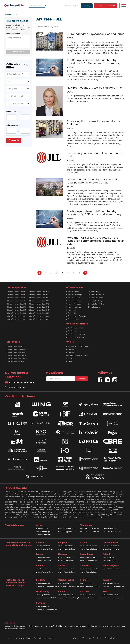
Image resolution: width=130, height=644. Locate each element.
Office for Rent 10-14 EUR (76, 334)
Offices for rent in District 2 (16, 295)
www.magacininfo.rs (110, 595)
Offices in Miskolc (73, 319)
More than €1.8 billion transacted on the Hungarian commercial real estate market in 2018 (96, 241)
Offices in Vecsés (94, 307)
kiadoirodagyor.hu (65, 532)
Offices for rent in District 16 (39, 307)
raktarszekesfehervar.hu (112, 532)
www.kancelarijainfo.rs (67, 569)
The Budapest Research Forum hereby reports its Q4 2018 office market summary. (94, 213)
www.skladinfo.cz (65, 583)
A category (70, 349)
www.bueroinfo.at (43, 546)
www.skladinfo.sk (43, 606)
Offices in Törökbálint (96, 304)
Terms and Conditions (92, 638)
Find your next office (105, 6)
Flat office (70, 362)
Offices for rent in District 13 (39, 298)
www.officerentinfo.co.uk (112, 569)
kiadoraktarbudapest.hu (90, 528)
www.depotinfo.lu (43, 595)
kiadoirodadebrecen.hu (67, 528)
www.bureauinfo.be (66, 546)
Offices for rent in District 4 (16, 301)
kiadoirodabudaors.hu (45, 535)
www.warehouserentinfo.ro (91, 598)
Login (76, 6)
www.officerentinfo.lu (88, 560)
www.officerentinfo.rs (66, 572)
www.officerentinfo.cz (111, 549)
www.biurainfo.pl (109, 557)
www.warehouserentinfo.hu (113, 586)
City (9, 81)
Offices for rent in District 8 (16, 313)
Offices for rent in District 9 (16, 316)
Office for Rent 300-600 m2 (16, 352)
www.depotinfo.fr (87, 583)
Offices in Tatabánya (95, 301)
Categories (12, 89)
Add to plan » (18, 52)
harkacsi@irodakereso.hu (20, 383)
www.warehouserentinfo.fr (90, 586)
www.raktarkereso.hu (111, 583)
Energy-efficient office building (77, 346)
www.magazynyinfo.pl (67, 595)
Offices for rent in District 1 (16, 292)
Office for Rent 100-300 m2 (16, 349)
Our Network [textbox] (36, 6)
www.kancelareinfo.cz (111, 546)
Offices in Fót (71, 310)
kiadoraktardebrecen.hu (90, 532)
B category (70, 352)
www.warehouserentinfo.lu (46, 598)
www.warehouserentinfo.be (47, 586)
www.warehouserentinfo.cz (69, 586)
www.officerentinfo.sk (89, 572)
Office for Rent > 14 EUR (75, 337)
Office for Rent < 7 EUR (75, 328)
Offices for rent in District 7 (16, 310)
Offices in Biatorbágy (74, 295)
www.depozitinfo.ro (88, 595)
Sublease (70, 358)
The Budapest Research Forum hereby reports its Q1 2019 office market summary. (94, 62)
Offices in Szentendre (96, 298)
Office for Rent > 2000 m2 (16, 362)
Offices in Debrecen (74, 304)
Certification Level (15, 96)
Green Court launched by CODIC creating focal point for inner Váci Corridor (94, 181)
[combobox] (38, 6)
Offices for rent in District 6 (16, 307)
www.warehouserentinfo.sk (47, 609)
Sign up (87, 6)
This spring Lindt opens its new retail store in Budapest (95, 123)
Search (14, 140)
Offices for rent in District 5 (16, 304)
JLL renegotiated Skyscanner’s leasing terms (96, 34)
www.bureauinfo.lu (88, 557)
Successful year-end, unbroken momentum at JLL (95, 155)
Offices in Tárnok (72, 292)
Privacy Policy (111, 638)
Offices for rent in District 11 (39, 292)
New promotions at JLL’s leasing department (96, 88)
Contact (67, 6)
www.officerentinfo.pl (111, 560)
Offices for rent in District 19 (39, 310)
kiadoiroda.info (42, 528)
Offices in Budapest (73, 301)
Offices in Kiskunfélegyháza (76, 316)
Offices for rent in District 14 (39, 301)
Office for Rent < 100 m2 (15, 346)
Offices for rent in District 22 (39, 316)
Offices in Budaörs (73, 298)
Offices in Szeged (94, 292)
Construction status (16, 104)
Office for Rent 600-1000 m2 (17, 355)
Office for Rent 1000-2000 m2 (17, 358)
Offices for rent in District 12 (39, 295)
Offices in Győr (72, 313)
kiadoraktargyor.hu (110, 528)
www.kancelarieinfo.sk (89, 569)
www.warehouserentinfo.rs (113, 598)
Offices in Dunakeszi (74, 307)
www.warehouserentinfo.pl (68, 598)
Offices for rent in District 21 (39, 313)
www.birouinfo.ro (43, 569)
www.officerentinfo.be (67, 549)
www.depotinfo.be (43, 583)
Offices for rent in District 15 (39, 304)
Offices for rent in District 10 (17, 319)
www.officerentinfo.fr (44, 560)
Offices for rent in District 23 (39, 319)
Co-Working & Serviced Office (77, 355)
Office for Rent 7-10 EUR (75, 331)
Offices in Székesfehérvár (97, 295)
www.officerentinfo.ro (44, 572)
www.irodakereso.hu (66, 557)
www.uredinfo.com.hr (89, 546)
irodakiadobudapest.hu (45, 532)
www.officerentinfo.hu (67, 560)
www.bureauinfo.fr (43, 557)
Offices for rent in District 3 (16, 298)
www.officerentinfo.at (44, 549)
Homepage (10, 14)
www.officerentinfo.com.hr (90, 549)
